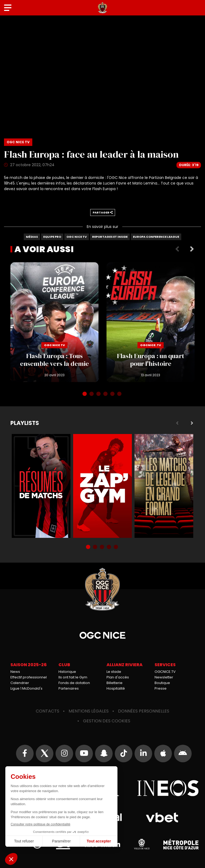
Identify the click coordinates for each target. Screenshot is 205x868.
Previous (177, 249)
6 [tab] (120, 394)
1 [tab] (85, 394)
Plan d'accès (118, 677)
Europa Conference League (156, 237)
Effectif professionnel (29, 677)
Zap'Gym (102, 486)
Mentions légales (89, 711)
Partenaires (69, 688)
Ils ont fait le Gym (73, 677)
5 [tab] (113, 394)
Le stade (114, 672)
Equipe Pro (52, 237)
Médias (32, 237)
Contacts (48, 711)
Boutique (162, 683)
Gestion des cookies (107, 721)
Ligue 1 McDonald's (26, 688)
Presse (161, 688)
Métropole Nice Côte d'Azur (181, 844)
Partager (103, 212)
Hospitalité (116, 688)
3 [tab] (99, 394)
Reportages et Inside (110, 237)
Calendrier (20, 683)
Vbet (162, 817)
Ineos (168, 788)
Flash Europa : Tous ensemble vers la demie (54, 322)
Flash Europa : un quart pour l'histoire (151, 322)
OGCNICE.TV (165, 672)
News (15, 672)
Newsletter (164, 677)
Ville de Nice (142, 844)
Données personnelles (144, 711)
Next (192, 249)
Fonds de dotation (74, 683)
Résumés (41, 486)
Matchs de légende (164, 486)
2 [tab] (92, 394)
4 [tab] (106, 394)
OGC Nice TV (77, 237)
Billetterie (115, 683)
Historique (67, 672)
